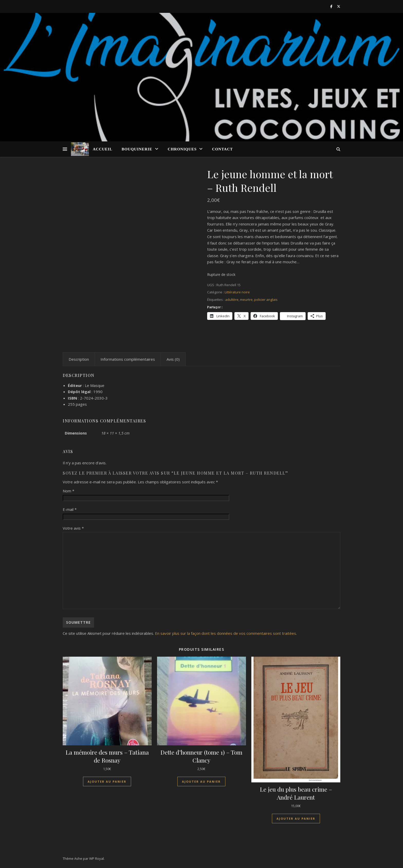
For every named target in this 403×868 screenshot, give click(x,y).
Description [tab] (79, 359)
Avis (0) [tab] (173, 359)
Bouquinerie (137, 149)
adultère (232, 300)
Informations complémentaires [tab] (128, 359)
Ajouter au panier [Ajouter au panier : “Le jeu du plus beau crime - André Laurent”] (296, 819)
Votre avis (73, 528)
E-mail (70, 509)
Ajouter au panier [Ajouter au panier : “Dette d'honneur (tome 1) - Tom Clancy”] (201, 781)
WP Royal (97, 858)
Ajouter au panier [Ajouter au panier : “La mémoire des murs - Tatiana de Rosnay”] (107, 781)
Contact (222, 149)
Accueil (103, 149)
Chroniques (182, 149)
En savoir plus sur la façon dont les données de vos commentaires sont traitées (226, 633)
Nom (68, 491)
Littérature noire (237, 292)
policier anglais (266, 300)
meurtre (246, 300)
